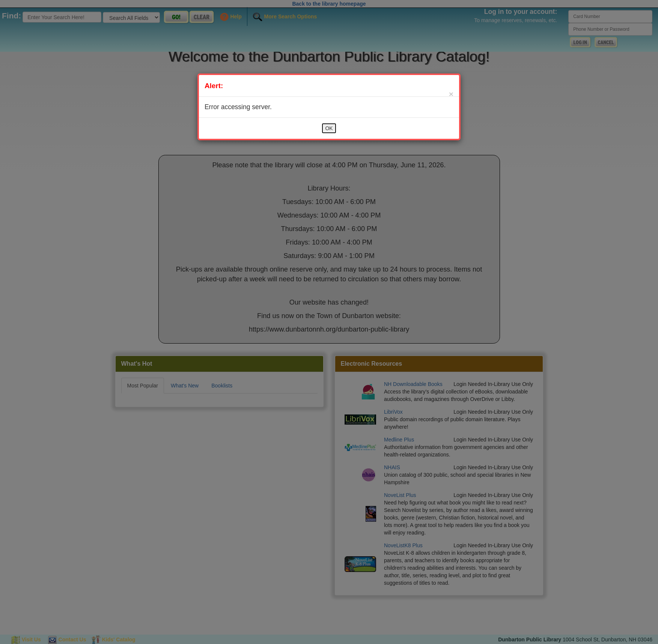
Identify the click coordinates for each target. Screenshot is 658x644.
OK (329, 128)
